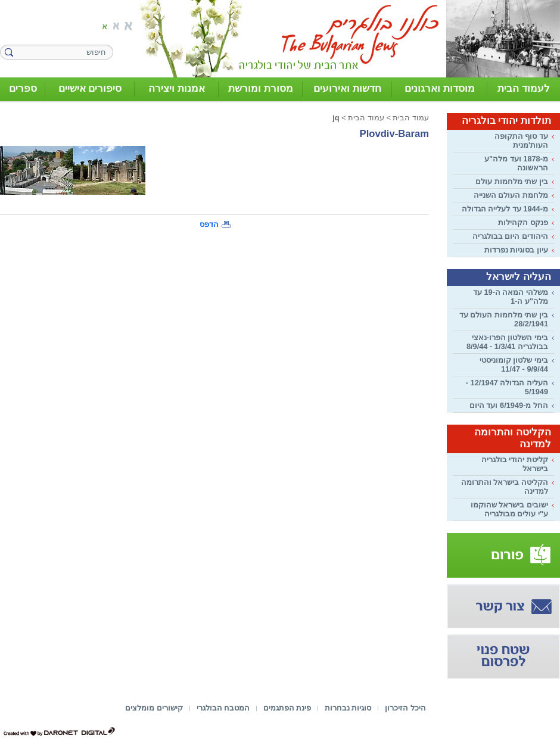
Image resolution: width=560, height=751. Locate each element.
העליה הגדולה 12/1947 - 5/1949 (507, 387)
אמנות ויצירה (177, 88)
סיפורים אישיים (90, 88)
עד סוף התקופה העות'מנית (521, 141)
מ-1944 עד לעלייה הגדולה (505, 209)
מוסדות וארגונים (440, 88)
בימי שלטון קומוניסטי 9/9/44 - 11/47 (514, 364)
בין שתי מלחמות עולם (512, 181)
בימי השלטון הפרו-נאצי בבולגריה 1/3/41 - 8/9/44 (507, 342)
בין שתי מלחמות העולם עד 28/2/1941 (504, 319)
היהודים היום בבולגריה (510, 236)
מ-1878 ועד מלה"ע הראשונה (516, 163)
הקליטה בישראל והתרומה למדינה (505, 487)
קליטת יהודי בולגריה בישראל (515, 464)
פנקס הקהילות (523, 222)
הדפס (209, 224)
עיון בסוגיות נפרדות (516, 250)
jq (336, 118)
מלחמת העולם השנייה (511, 195)
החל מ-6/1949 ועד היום (509, 405)
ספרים (23, 88)
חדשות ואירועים (347, 88)
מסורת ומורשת (261, 88)
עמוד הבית (411, 118)
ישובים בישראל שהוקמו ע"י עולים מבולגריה (509, 509)
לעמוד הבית (524, 88)
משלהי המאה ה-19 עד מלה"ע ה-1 (511, 297)
